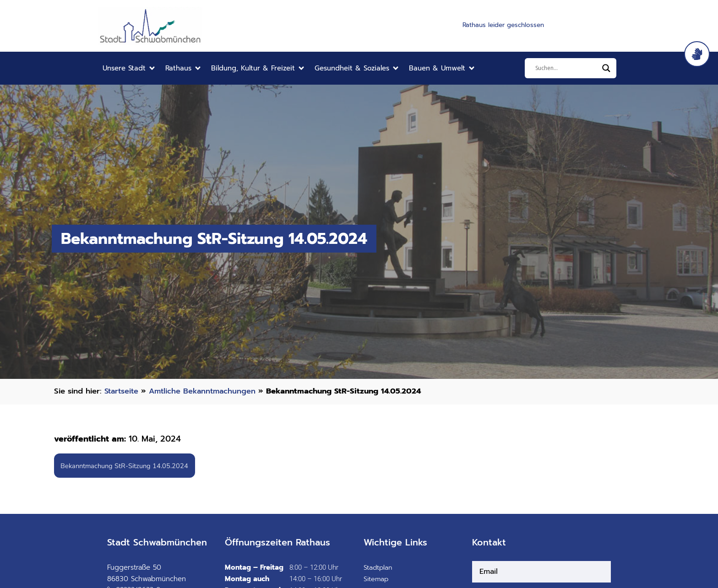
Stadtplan (378, 568)
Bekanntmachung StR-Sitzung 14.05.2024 (126, 466)
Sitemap (377, 580)
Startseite (122, 391)
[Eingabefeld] (566, 68)
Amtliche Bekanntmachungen (206, 391)
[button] (129, 68)
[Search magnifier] (606, 68)
